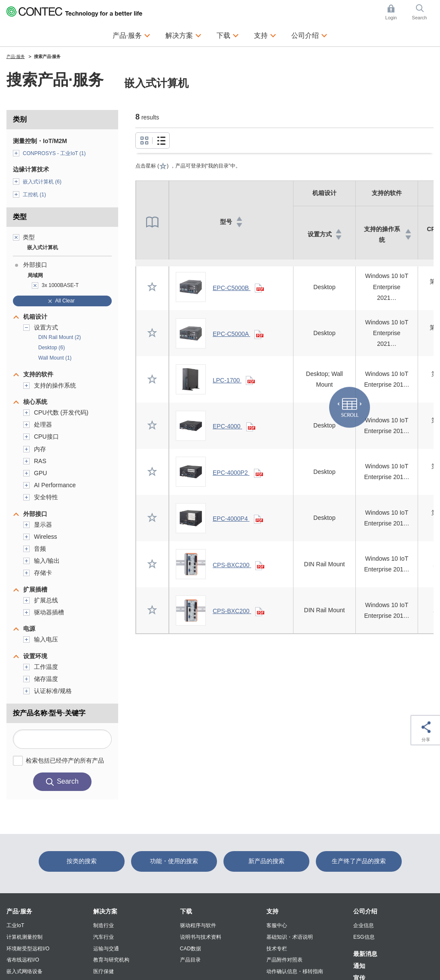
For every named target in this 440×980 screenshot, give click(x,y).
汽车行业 (104, 937)
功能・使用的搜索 (174, 861)
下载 (186, 911)
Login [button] (395, 12)
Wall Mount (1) (55, 358)
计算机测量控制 (24, 937)
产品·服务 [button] (131, 34)
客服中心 (277, 925)
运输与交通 (106, 949)
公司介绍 (365, 911)
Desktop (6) (52, 348)
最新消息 (365, 954)
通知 (359, 966)
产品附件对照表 (284, 960)
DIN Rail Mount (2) (60, 337)
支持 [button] (265, 34)
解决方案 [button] (183, 34)
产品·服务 (19, 911)
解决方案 (105, 911)
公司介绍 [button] (309, 34)
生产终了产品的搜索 (359, 861)
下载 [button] (228, 34)
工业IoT (15, 925)
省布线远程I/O (23, 960)
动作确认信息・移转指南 (295, 971)
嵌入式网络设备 (24, 971)
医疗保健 (104, 971)
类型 (20, 217)
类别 (20, 119)
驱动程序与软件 (198, 925)
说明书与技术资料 (201, 937)
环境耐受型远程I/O (28, 949)
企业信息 (364, 925)
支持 (272, 911)
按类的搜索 (82, 861)
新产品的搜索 (266, 861)
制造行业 (104, 925)
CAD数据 (191, 949)
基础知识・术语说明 (290, 937)
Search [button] (423, 12)
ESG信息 (364, 937)
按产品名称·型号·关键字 (49, 713)
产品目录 (190, 960)
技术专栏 (277, 949)
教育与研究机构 (111, 960)
